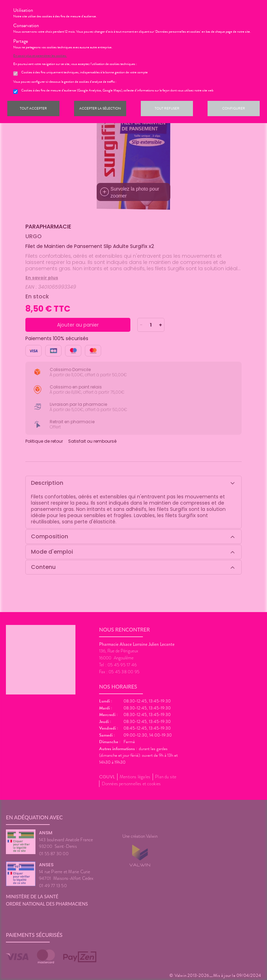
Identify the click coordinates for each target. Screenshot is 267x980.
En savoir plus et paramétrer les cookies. (40, 56)
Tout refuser (167, 108)
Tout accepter (33, 108)
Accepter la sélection (100, 108)
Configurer (234, 108)
